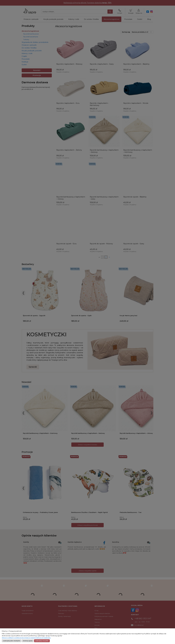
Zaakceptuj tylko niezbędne (12, 641)
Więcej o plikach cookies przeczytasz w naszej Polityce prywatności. (26, 638)
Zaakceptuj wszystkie (42, 641)
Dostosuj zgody (28, 641)
